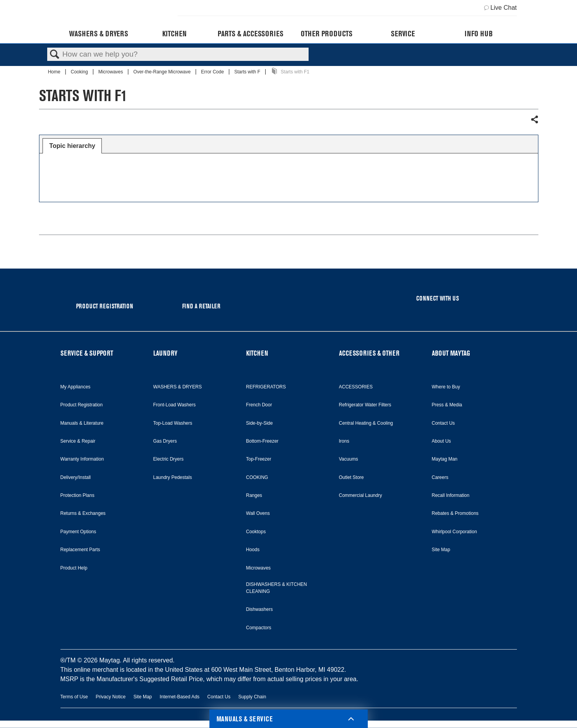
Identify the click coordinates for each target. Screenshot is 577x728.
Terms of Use (74, 697)
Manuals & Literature (82, 423)
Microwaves (111, 72)
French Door (259, 405)
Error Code (213, 72)
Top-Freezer (259, 459)
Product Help (74, 568)
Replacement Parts (80, 550)
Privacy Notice (111, 697)
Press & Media (447, 405)
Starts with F (248, 72)
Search (55, 55)
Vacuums (349, 459)
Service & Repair (78, 441)
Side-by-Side (260, 423)
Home (55, 72)
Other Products (327, 34)
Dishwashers (260, 609)
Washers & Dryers (99, 34)
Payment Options (78, 532)
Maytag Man (445, 459)
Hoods (253, 550)
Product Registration (82, 405)
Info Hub (479, 34)
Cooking (80, 72)
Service (403, 34)
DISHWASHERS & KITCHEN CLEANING (277, 588)
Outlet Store (352, 477)
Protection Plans (77, 495)
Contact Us (443, 423)
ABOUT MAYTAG (451, 353)
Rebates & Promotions (455, 513)
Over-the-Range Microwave (163, 72)
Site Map (441, 550)
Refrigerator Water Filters (365, 405)
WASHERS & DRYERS (178, 387)
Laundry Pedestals (173, 477)
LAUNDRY (165, 353)
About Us (441, 441)
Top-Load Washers (173, 423)
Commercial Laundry (361, 495)
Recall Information (451, 495)
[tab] (72, 146)
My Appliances (75, 387)
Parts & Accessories (250, 34)
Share (534, 120)
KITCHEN (257, 353)
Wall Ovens (258, 513)
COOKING (257, 477)
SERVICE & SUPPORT (87, 353)
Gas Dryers (165, 441)
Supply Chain (252, 697)
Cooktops (256, 532)
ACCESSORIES (356, 387)
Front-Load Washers (175, 405)
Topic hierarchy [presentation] (72, 146)
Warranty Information (82, 459)
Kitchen (174, 34)
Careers (440, 477)
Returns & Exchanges (83, 513)
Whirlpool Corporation (454, 532)
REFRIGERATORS (266, 387)
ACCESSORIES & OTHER (369, 353)
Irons (344, 441)
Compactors (259, 628)
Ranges (254, 495)
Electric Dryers (169, 459)
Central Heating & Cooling (366, 423)
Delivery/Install (76, 477)
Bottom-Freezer (262, 441)
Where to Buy (446, 387)
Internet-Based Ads (179, 697)
